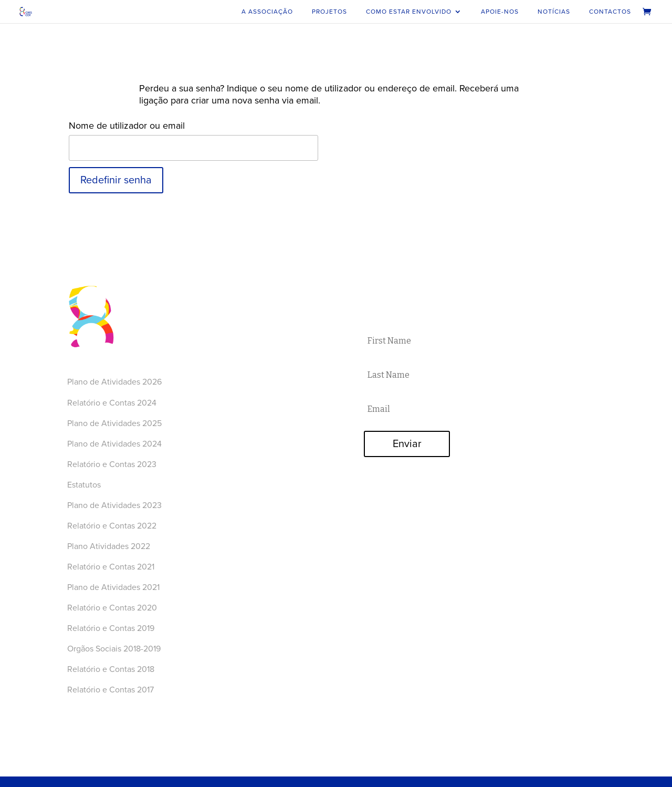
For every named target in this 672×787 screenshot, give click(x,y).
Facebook (227, 379)
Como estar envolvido (409, 12)
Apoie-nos (500, 12)
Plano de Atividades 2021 (113, 587)
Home (220, 283)
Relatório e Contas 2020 (113, 608)
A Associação (267, 12)
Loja (217, 346)
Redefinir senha (116, 180)
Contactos (610, 12)
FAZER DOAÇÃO (542, 392)
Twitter (222, 417)
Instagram (227, 405)
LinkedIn (225, 430)
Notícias (554, 12)
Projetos (329, 12)
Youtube (224, 392)
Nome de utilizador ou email (127, 126)
